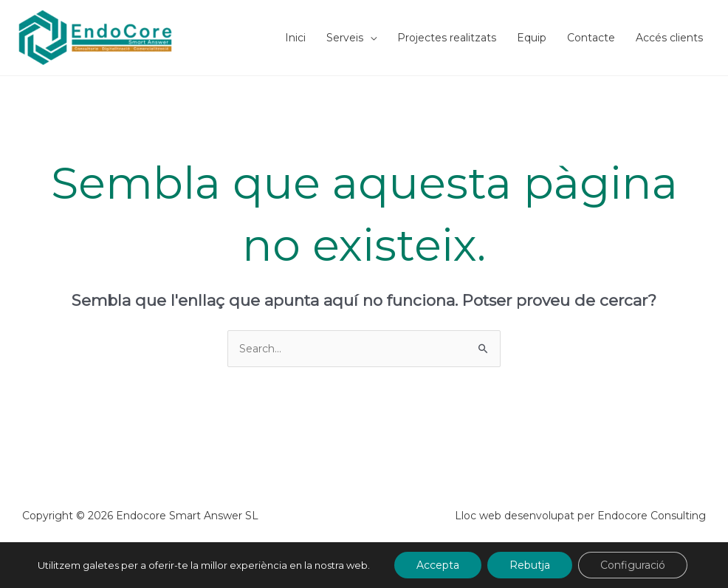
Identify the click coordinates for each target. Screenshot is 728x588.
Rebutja (530, 565)
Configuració (633, 565)
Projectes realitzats (447, 38)
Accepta (438, 565)
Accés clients (669, 38)
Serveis (345, 38)
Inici (295, 38)
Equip (532, 38)
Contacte (591, 38)
